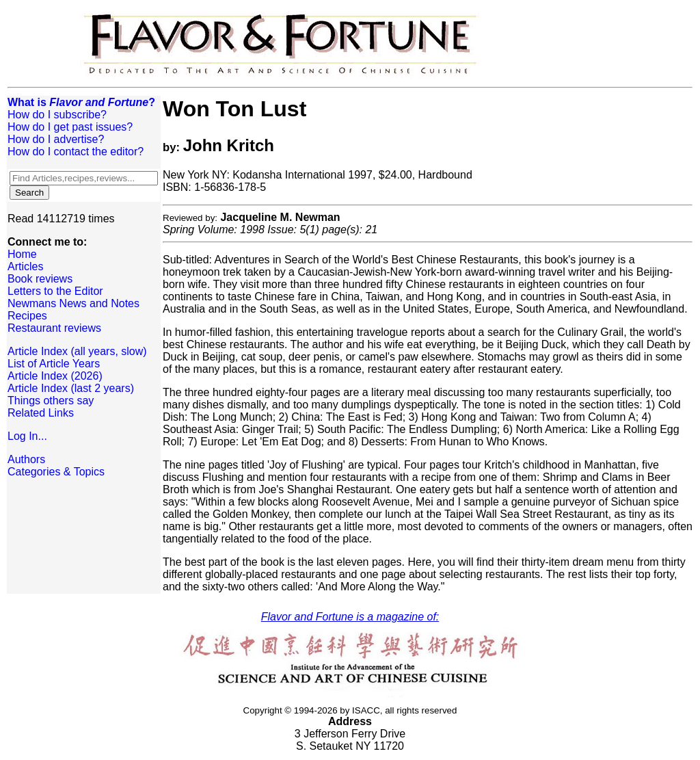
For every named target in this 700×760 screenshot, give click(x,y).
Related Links (41, 413)
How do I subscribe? (57, 115)
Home (22, 254)
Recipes (27, 316)
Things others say (51, 401)
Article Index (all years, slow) (77, 351)
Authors (26, 459)
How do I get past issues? (70, 127)
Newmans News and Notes (73, 303)
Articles (25, 266)
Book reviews (40, 279)
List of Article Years (54, 364)
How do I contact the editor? (76, 152)
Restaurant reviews (54, 328)
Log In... (27, 436)
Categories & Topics (56, 472)
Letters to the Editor (55, 291)
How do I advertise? (56, 139)
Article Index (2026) (55, 376)
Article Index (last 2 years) (71, 388)
